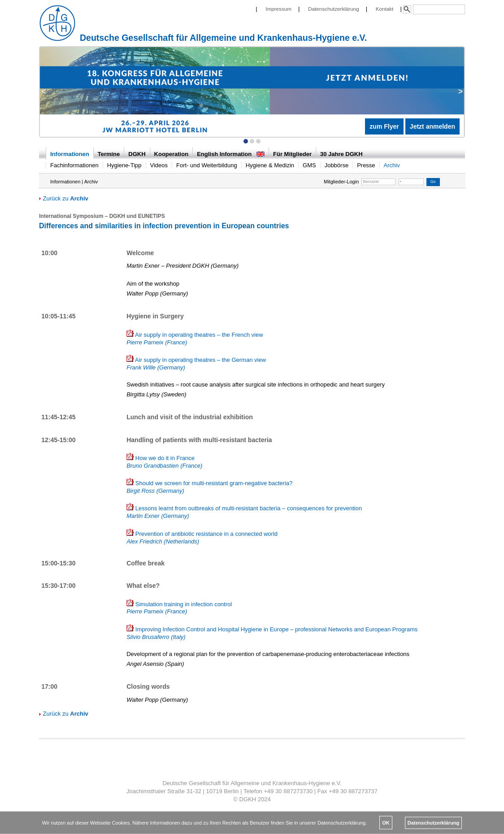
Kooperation (172, 154)
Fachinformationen (74, 165)
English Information (231, 154)
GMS (309, 165)
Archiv (392, 165)
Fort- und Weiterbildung (207, 165)
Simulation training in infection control (179, 608)
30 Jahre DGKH (341, 154)
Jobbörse (337, 165)
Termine (109, 154)
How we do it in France (164, 462)
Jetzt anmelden (432, 126)
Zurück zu (64, 198)
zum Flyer (384, 126)
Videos (159, 165)
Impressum (278, 9)
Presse (366, 165)
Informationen (70, 154)
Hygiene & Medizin (270, 165)
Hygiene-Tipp (124, 165)
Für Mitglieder (292, 154)
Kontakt (385, 9)
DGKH (137, 154)
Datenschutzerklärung (334, 9)
